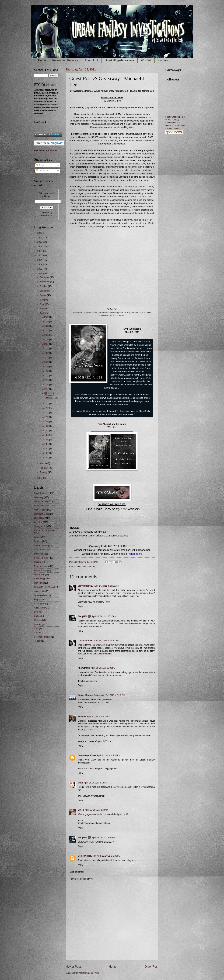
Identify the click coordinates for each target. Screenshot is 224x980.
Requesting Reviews (65, 60)
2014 (40, 260)
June (42, 304)
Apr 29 (46, 322)
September (45, 291)
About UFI (91, 60)
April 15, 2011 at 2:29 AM (97, 810)
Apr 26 (46, 335)
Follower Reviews (42, 637)
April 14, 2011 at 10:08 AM (106, 586)
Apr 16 (46, 380)
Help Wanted (40, 600)
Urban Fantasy (41, 501)
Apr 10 (46, 417)
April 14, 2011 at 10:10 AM (104, 616)
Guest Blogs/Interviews (119, 60)
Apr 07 (46, 431)
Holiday (38, 562)
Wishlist (146, 60)
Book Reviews (41, 493)
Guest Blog (92, 567)
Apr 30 (46, 317)
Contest (38, 633)
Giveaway (81, 567)
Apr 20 (46, 362)
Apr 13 (46, 404)
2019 (40, 238)
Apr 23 (46, 349)
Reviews (163, 60)
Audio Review (41, 608)
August (43, 295)
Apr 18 (46, 371)
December (45, 277)
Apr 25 (46, 340)
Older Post (151, 967)
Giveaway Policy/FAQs (45, 587)
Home (42, 60)
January (44, 472)
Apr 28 (46, 326)
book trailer (39, 575)
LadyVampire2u (85, 586)
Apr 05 (46, 440)
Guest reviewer (41, 595)
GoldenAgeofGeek (87, 755)
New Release (40, 510)
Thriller (37, 641)
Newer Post (73, 967)
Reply (80, 606)
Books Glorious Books (89, 695)
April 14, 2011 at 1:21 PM (113, 695)
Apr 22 (46, 353)
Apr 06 (46, 435)
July (42, 300)
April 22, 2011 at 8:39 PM (109, 856)
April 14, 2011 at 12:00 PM (103, 668)
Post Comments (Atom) (89, 973)
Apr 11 (46, 413)
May (42, 309)
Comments (42, 171)
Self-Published (41, 546)
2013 (40, 265)
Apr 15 (46, 385)
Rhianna (82, 717)
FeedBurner (46, 216)
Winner (37, 537)
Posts (40, 165)
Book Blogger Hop (43, 579)
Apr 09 (46, 422)
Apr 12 (46, 408)
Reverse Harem (41, 566)
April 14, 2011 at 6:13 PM (95, 783)
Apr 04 (46, 444)
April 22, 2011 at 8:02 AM (104, 837)
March (43, 463)
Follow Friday (40, 570)
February (44, 468)
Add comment (77, 872)
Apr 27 (46, 330)
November (45, 282)
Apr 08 (46, 426)
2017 (40, 246)
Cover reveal (40, 550)
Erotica (37, 616)
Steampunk (39, 604)
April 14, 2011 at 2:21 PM (99, 717)
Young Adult (40, 526)
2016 (40, 251)
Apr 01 (46, 458)
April (42, 313)
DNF (36, 612)
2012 (40, 269)
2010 (40, 478)
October (44, 286)
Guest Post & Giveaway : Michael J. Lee (50, 395)
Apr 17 (46, 376)
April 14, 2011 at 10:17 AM (106, 641)
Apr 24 (46, 344)
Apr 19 (46, 367)
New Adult (39, 583)
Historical (38, 620)
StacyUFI (82, 616)
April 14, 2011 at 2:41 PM (109, 755)
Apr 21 (46, 358)
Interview (38, 522)
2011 (40, 273)
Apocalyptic (39, 591)
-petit (80, 783)
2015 (40, 255)
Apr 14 (46, 389)
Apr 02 (46, 453)
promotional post (42, 514)
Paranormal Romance (44, 530)
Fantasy (38, 541)
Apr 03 (46, 449)
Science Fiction (41, 558)
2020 (40, 233)
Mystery (38, 624)
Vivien (81, 810)
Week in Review (42, 506)
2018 (40, 242)
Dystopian (39, 554)
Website (112, 427)
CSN (36, 628)
